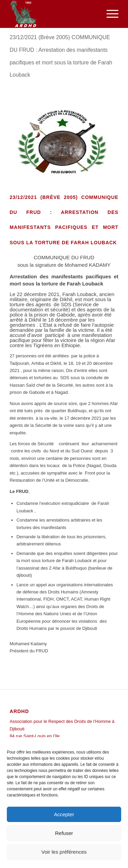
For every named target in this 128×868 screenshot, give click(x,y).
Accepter (64, 814)
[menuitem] (109, 14)
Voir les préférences (64, 852)
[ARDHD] (53, 14)
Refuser (64, 833)
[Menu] (109, 14)
